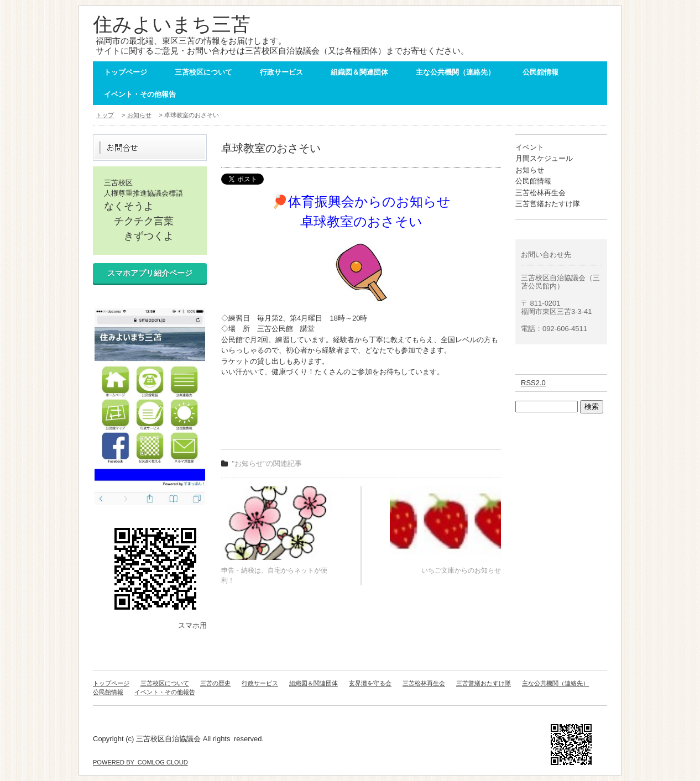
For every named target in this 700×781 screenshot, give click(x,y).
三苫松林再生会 (540, 193)
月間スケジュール (544, 158)
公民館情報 (540, 72)
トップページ (126, 72)
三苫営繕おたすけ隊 (548, 204)
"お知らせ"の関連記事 (267, 463)
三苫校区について (203, 72)
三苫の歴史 (215, 683)
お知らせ (139, 115)
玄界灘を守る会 (370, 683)
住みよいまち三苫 (172, 24)
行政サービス (281, 72)
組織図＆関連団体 (359, 72)
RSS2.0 (533, 383)
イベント (530, 147)
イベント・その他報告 (140, 94)
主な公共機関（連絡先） (455, 72)
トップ (105, 115)
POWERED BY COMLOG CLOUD (140, 762)
